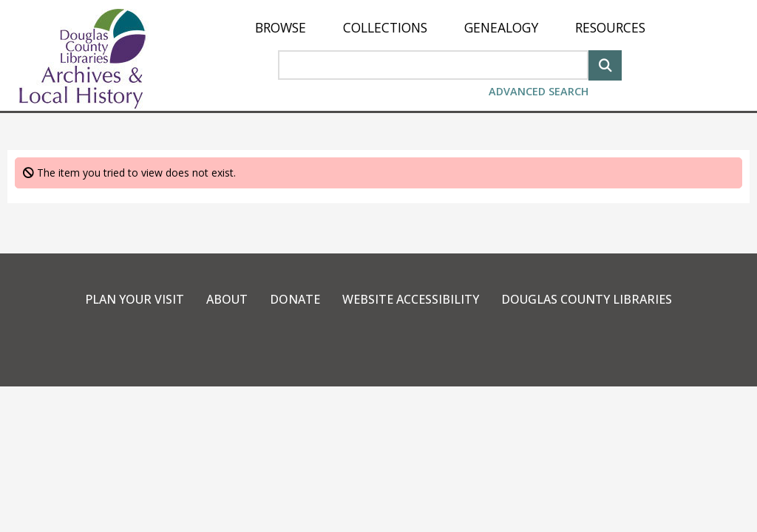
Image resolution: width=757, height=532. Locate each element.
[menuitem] (281, 28)
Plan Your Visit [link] (135, 299)
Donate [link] (295, 299)
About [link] (227, 299)
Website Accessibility (411, 299)
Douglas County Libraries (587, 299)
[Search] (605, 64)
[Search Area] (433, 65)
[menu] (450, 28)
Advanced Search (539, 91)
